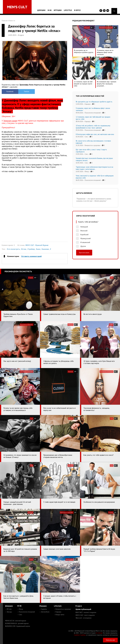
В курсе (77, 10)
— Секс (20, 615)
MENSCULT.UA (16, 621)
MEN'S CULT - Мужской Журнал (37, 245)
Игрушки (58, 10)
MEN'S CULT (85, 615)
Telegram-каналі (10, 121)
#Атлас (24, 249)
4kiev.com (83, 618)
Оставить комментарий (31, 256)
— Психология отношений (26, 612)
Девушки (41, 10)
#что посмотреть (13, 249)
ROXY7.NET (86, 612)
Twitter (26, 91)
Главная (5, 21)
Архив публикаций (83, 609)
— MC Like (8, 609)
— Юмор (20, 609)
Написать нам (110, 640)
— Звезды (9, 612)
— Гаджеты (43, 609)
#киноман (45, 249)
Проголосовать (84, 253)
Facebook (10, 91)
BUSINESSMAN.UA (17, 623)
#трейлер (31, 249)
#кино (38, 249)
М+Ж (50, 10)
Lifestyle (68, 10)
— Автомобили (44, 612)
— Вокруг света (59, 615)
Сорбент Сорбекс (80, 635)
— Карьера (58, 612)
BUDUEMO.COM (18, 626)
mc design (99, 633)
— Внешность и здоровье (62, 609)
